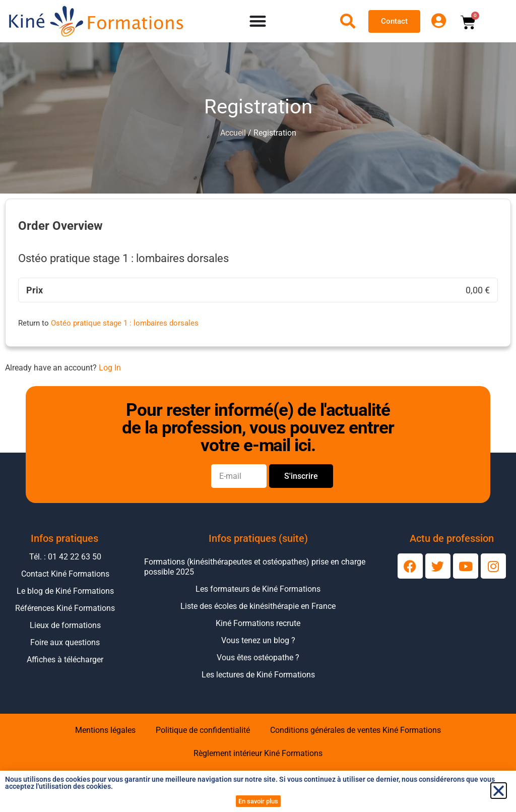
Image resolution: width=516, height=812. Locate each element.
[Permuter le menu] (258, 21)
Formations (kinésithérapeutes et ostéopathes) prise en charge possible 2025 (255, 567)
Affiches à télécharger (65, 660)
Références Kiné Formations (65, 608)
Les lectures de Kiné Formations (258, 675)
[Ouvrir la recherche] (348, 21)
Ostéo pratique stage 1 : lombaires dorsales (125, 323)
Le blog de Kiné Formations (65, 591)
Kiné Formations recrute (258, 623)
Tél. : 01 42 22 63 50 (65, 557)
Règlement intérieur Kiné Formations (258, 753)
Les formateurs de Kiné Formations (258, 589)
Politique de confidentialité (203, 730)
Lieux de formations (65, 625)
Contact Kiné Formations (65, 574)
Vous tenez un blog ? (258, 640)
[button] (499, 791)
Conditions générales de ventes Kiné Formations (356, 730)
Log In (110, 368)
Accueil (233, 133)
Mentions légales (105, 730)
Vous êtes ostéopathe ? (258, 658)
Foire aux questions (65, 642)
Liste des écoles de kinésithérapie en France (258, 606)
